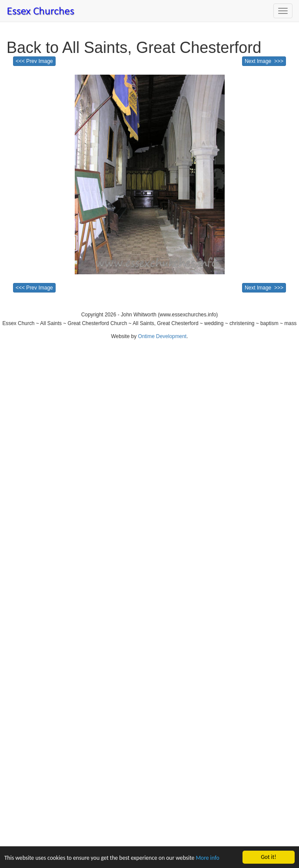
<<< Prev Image (34, 61)
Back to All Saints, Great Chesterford (134, 48)
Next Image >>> (264, 61)
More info (207, 858)
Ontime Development (162, 336)
